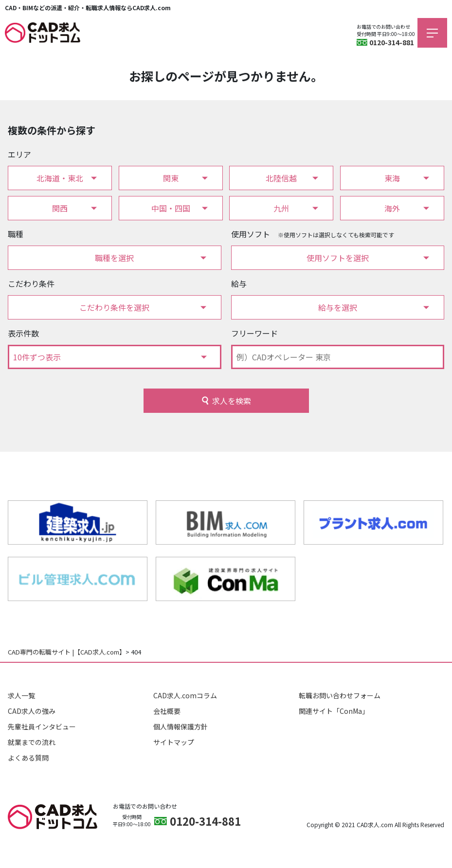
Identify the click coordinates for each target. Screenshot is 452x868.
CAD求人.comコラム (185, 695)
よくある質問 (28, 758)
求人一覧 (21, 695)
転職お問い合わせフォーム (340, 695)
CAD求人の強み (32, 711)
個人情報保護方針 (181, 726)
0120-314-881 (392, 42)
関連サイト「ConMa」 (334, 711)
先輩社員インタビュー (42, 726)
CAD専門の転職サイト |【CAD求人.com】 (67, 652)
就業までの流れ (32, 742)
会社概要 (167, 711)
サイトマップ (174, 742)
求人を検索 (232, 401)
